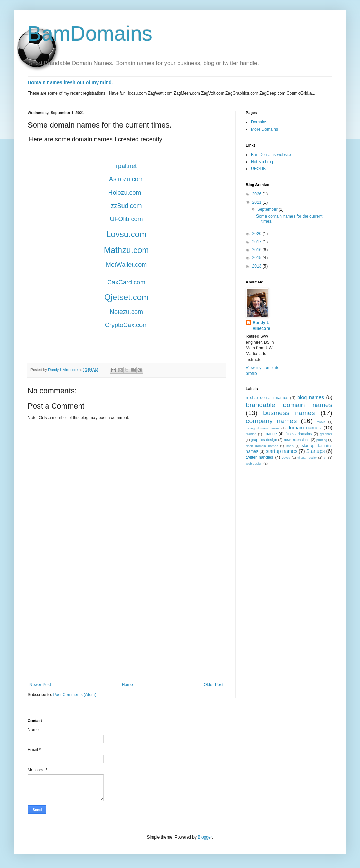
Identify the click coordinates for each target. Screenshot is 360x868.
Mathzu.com (127, 250)
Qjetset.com (126, 297)
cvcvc (321, 422)
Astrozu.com (126, 179)
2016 (258, 250)
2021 (258, 202)
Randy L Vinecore (261, 326)
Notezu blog (262, 162)
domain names (304, 428)
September (268, 209)
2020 (258, 234)
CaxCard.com (126, 282)
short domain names (262, 446)
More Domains (264, 129)
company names (271, 421)
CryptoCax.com (126, 325)
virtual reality (307, 458)
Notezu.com (126, 312)
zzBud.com (126, 206)
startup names (282, 451)
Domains (259, 122)
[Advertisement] (126, 625)
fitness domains (299, 434)
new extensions (297, 440)
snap (290, 446)
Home (127, 685)
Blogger (205, 837)
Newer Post (40, 685)
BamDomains (90, 33)
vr (325, 458)
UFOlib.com (126, 219)
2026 (258, 194)
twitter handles (259, 457)
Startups (316, 451)
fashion (251, 434)
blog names (311, 397)
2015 (258, 258)
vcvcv (286, 458)
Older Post (213, 685)
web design (254, 463)
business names (289, 413)
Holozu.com (124, 193)
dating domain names (263, 428)
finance (270, 434)
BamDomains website (271, 155)
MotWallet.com (126, 265)
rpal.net (126, 166)
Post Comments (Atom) (75, 695)
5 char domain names (267, 398)
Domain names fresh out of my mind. (70, 82)
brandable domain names (289, 405)
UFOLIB (258, 169)
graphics (326, 434)
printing (322, 440)
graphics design (264, 440)
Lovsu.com (126, 234)
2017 (258, 242)
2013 (258, 266)
